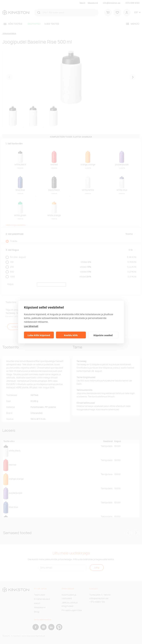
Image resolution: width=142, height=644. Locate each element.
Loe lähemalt (31, 326)
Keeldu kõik (71, 335)
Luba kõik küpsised (39, 335)
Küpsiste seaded (103, 335)
